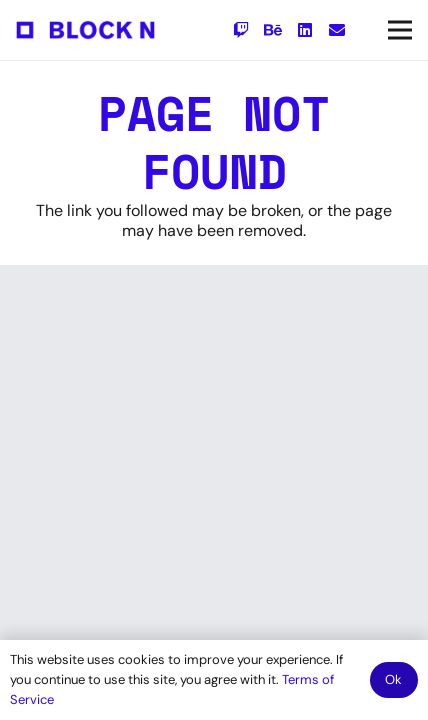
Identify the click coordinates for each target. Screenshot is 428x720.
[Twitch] (241, 30)
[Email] (337, 30)
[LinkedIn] (305, 30)
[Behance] (273, 30)
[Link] (85, 30)
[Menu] (400, 30)
